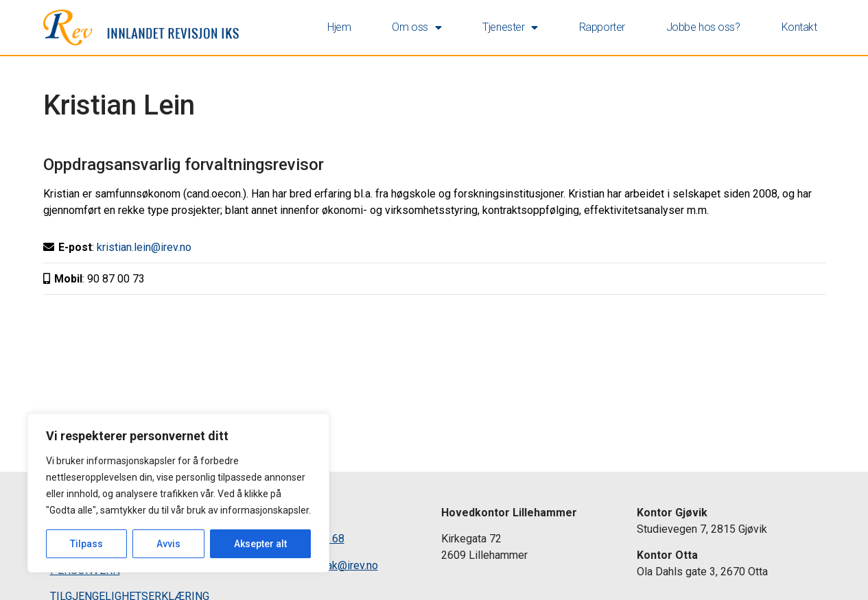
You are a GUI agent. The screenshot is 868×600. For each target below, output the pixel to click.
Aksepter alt (260, 544)
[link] (141, 27)
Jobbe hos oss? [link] (703, 27)
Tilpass (86, 544)
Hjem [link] (339, 27)
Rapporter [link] (602, 27)
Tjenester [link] (510, 27)
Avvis (168, 544)
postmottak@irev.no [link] (330, 565)
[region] (178, 493)
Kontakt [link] (799, 27)
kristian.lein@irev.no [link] (144, 247)
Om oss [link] (417, 27)
